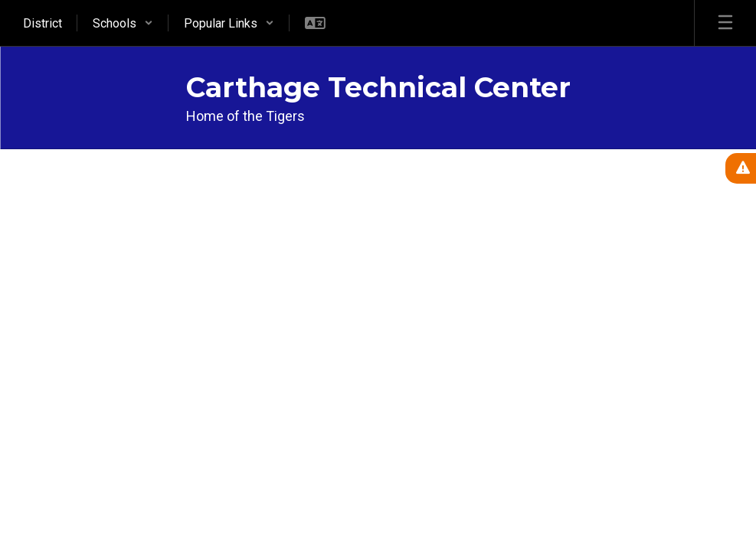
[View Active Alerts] (741, 168)
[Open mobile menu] (725, 23)
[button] (123, 23)
